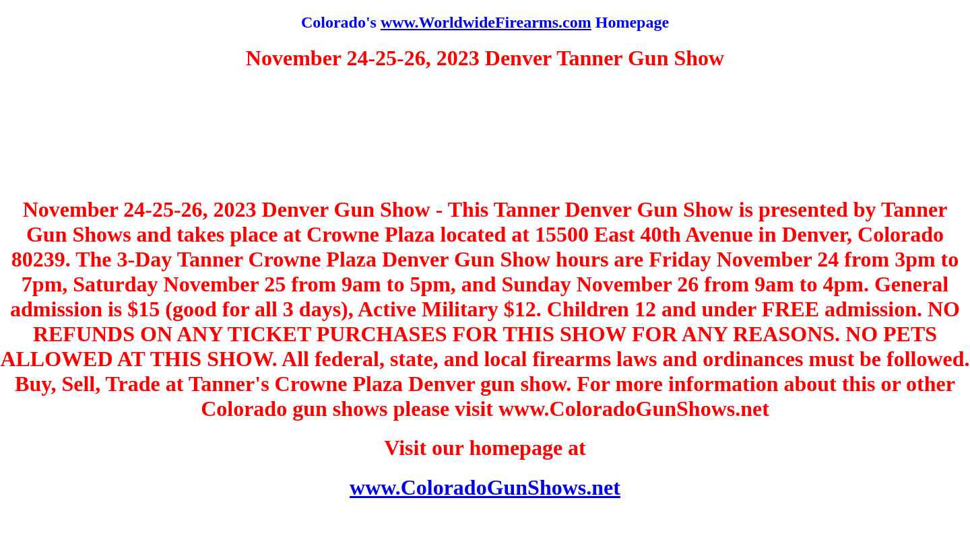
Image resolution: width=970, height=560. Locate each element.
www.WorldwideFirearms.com (486, 22)
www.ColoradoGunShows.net (485, 487)
